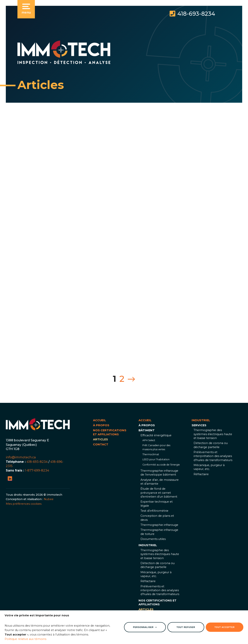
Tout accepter (225, 625)
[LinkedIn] (10, 479)
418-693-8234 (196, 14)
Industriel (148, 545)
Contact (101, 444)
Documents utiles (153, 539)
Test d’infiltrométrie (154, 511)
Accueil (99, 420)
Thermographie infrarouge (159, 525)
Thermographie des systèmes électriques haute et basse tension (160, 554)
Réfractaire (148, 581)
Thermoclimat (151, 454)
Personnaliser (145, 625)
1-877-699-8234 (37, 470)
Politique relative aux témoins (25, 637)
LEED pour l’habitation (156, 459)
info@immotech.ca (21, 457)
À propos (101, 425)
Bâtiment (147, 430)
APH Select (149, 440)
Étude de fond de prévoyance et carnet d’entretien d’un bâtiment (159, 493)
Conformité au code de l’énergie (161, 465)
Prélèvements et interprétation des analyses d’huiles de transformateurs (160, 590)
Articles (100, 439)
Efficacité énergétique (156, 435)
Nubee (49, 499)
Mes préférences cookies (24, 504)
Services (199, 425)
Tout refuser (186, 625)
